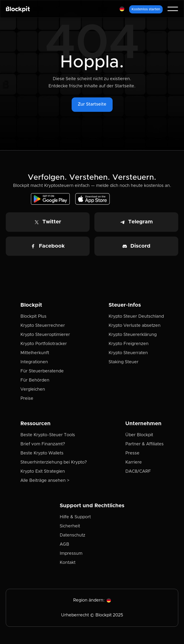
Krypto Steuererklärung (133, 335)
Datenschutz (72, 535)
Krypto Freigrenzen (129, 344)
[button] (122, 9)
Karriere (134, 462)
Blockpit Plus (33, 316)
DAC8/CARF (138, 471)
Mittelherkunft (35, 353)
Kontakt (68, 563)
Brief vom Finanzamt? (43, 444)
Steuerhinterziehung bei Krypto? (54, 462)
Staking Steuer (124, 362)
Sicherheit (70, 526)
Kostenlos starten (146, 9)
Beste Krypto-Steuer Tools (48, 435)
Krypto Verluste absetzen (135, 326)
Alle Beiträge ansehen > (45, 481)
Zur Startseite (92, 104)
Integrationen (34, 362)
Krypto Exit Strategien (43, 471)
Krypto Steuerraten (128, 353)
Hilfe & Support (75, 517)
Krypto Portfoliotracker (44, 344)
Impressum (71, 554)
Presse (132, 453)
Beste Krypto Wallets (42, 453)
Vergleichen (33, 389)
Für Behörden (35, 380)
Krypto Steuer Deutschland (136, 316)
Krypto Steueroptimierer (45, 335)
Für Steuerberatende (42, 371)
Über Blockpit (139, 435)
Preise (27, 399)
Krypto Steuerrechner (43, 326)
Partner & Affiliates (144, 444)
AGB (64, 544)
